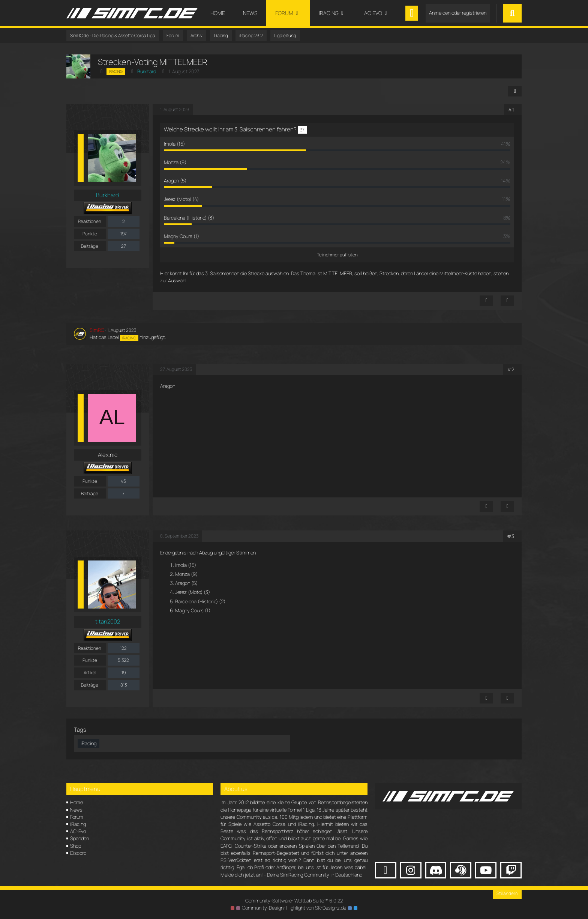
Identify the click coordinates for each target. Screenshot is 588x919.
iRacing (78, 824)
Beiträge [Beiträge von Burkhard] (90, 246)
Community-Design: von (294, 908)
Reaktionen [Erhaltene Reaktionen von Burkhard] (90, 221)
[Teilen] (515, 91)
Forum (77, 817)
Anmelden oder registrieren (458, 13)
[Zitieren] (507, 301)
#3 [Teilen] (511, 536)
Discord (78, 853)
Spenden (79, 838)
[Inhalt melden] (486, 301)
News (76, 810)
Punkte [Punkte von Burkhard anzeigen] (90, 234)
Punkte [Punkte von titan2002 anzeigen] (90, 660)
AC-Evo (78, 831)
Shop (76, 846)
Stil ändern (507, 893)
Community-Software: (294, 901)
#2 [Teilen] (511, 369)
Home (76, 802)
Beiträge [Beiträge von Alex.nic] (90, 493)
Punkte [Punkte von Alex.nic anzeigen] (90, 481)
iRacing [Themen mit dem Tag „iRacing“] (88, 743)
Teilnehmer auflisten (337, 255)
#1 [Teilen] (511, 110)
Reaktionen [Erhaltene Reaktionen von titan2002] (90, 648)
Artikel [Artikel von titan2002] (90, 673)
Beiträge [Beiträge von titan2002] (90, 685)
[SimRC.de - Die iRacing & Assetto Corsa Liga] (132, 13)
